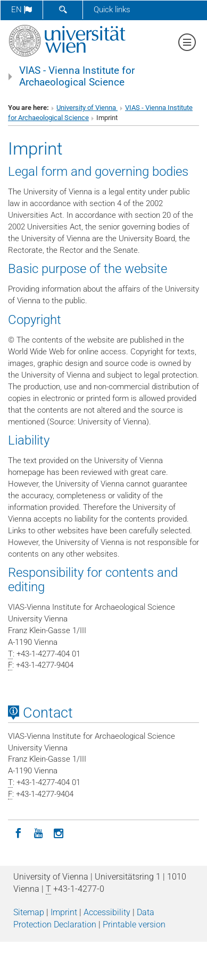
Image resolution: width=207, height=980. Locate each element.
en (22, 10)
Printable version (134, 924)
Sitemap (29, 912)
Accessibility (107, 912)
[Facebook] (18, 832)
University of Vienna (87, 108)
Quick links (112, 10)
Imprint (64, 912)
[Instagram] (59, 832)
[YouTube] (38, 832)
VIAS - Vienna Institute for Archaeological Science (77, 76)
